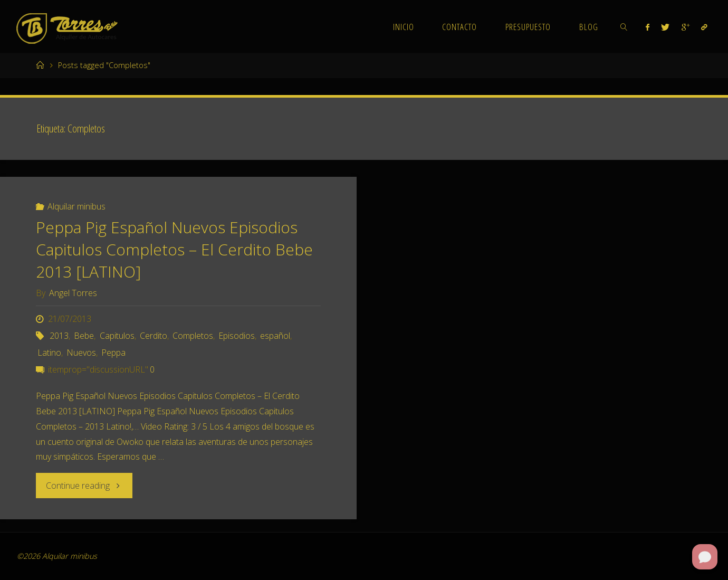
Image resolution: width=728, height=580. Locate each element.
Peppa (113, 353)
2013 (59, 336)
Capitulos (117, 336)
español (275, 336)
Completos (193, 336)
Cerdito (154, 336)
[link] (624, 26)
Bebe (84, 336)
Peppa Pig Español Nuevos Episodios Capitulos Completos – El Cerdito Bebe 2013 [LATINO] (174, 249)
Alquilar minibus (76, 206)
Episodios (237, 336)
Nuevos (81, 353)
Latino (49, 353)
